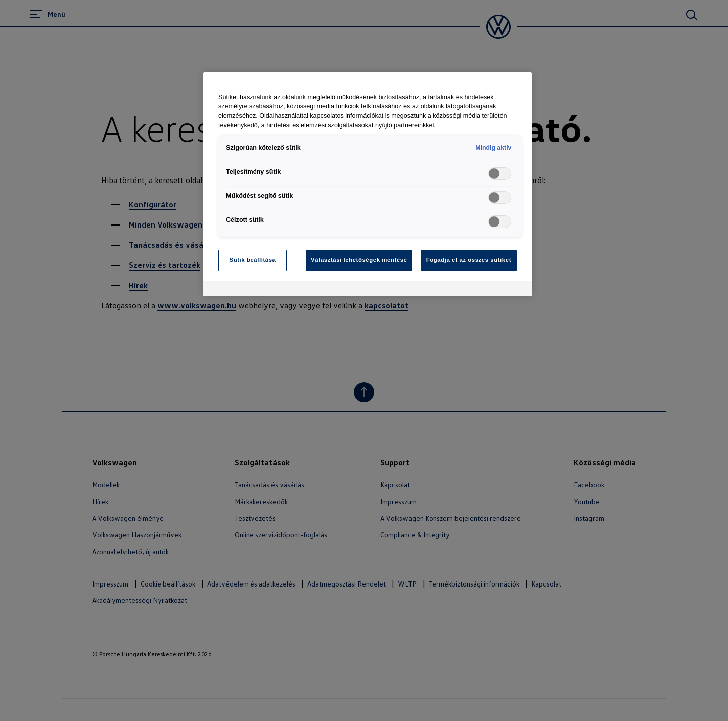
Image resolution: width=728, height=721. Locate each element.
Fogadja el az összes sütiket (469, 260)
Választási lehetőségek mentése (359, 260)
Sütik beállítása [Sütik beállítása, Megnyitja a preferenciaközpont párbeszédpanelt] (253, 260)
